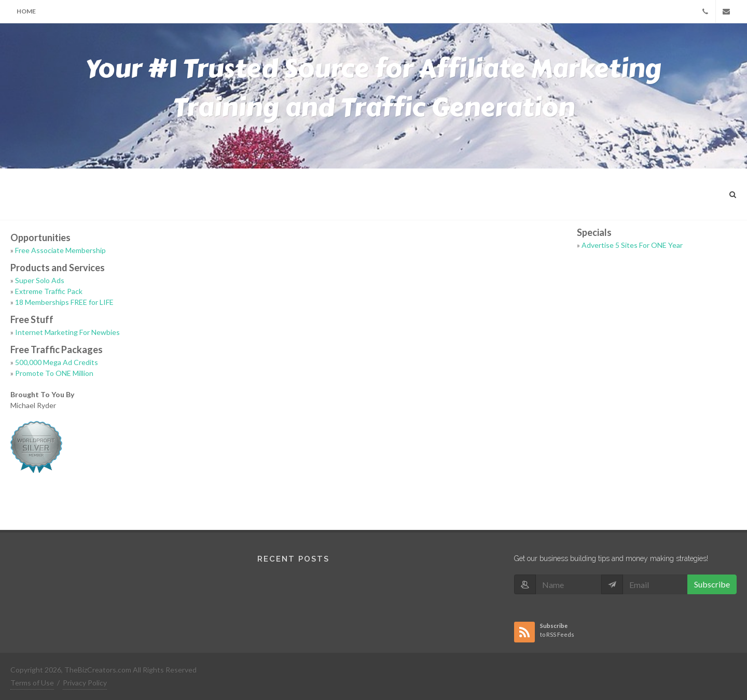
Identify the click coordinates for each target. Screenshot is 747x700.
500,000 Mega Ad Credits (57, 362)
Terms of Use (32, 683)
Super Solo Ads (40, 280)
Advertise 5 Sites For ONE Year (632, 245)
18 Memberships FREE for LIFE (64, 302)
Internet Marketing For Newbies (67, 332)
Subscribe (712, 584)
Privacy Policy (85, 683)
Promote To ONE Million (54, 373)
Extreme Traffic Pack (49, 291)
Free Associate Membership (60, 250)
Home (26, 11)
